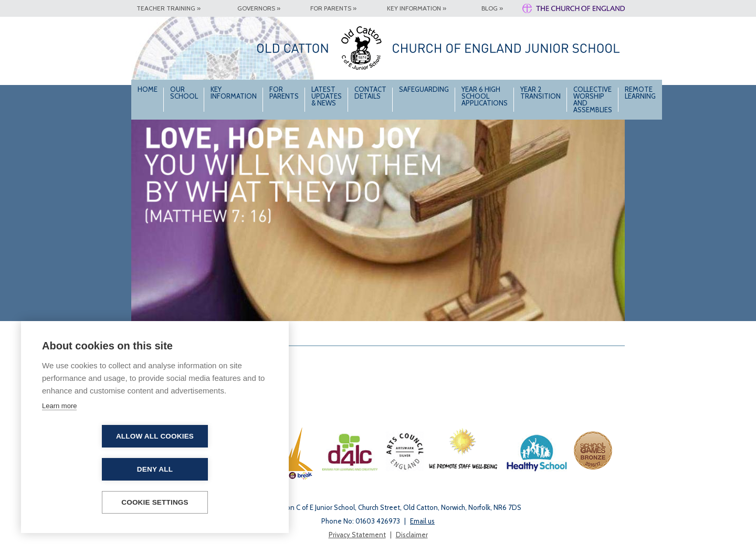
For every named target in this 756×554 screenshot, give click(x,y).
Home (148, 89)
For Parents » (333, 8)
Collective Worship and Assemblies (593, 99)
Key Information (234, 93)
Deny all (215, 469)
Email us (422, 521)
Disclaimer (412, 535)
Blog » (492, 8)
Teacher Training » (169, 8)
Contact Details (370, 93)
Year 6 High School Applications (485, 96)
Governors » (259, 8)
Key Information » (417, 8)
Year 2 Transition (540, 93)
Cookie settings (155, 502)
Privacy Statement (357, 535)
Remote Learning (640, 93)
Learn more (59, 439)
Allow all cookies (94, 469)
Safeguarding (424, 89)
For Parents (284, 93)
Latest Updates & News (327, 96)
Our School (184, 93)
